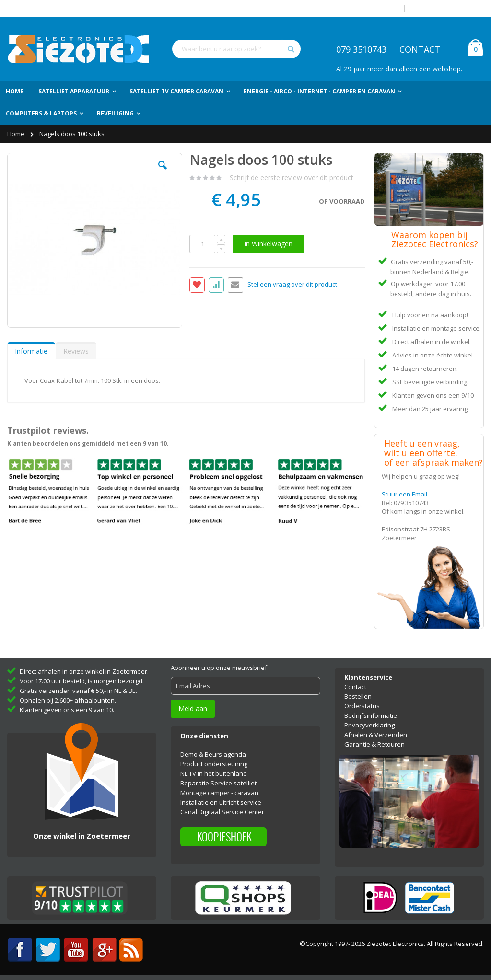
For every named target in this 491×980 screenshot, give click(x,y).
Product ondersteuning (214, 764)
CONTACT (420, 49)
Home (17, 134)
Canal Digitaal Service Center (222, 812)
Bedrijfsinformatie (371, 715)
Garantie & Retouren (374, 744)
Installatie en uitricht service (221, 802)
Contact (355, 687)
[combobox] (236, 49)
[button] (163, 173)
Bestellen (358, 696)
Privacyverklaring (369, 725)
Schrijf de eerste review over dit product (292, 178)
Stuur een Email (404, 494)
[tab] (31, 351)
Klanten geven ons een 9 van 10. (67, 710)
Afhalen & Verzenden (376, 735)
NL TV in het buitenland (214, 773)
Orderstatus (362, 706)
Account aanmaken (456, 8)
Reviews (76, 351)
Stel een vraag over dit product (292, 285)
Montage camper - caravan (219, 793)
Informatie (31, 351)
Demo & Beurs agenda (213, 754)
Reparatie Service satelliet (218, 783)
